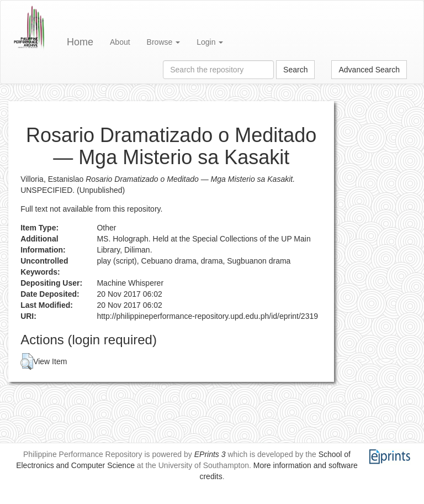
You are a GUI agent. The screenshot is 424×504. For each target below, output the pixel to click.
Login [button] (210, 42)
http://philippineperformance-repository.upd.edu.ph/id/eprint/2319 (207, 316)
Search (295, 70)
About (120, 42)
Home (80, 42)
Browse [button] (164, 42)
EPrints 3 (210, 454)
